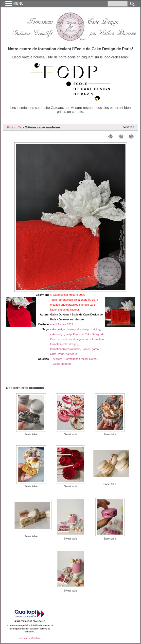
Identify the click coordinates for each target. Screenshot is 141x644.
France (86, 349)
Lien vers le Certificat (29, 638)
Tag (20, 127)
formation (98, 339)
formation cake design (63, 344)
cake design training (88, 329)
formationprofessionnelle (65, 349)
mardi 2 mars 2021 (62, 324)
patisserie (72, 354)
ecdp (69, 334)
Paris (61, 354)
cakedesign (57, 334)
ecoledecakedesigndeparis (74, 339)
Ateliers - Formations (66, 359)
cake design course (62, 329)
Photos (11, 127)
